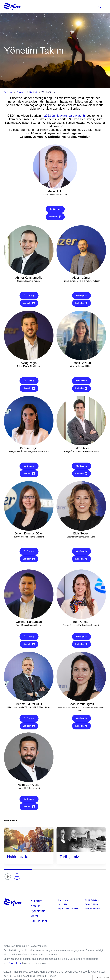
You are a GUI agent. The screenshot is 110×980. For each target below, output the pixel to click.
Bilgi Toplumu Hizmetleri (68, 908)
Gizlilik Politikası (92, 900)
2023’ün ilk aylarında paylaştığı (65, 116)
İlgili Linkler (62, 904)
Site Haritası (39, 921)
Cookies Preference (101, 978)
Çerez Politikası (92, 904)
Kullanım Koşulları (36, 903)
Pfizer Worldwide (92, 908)
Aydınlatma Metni (38, 913)
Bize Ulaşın (63, 900)
